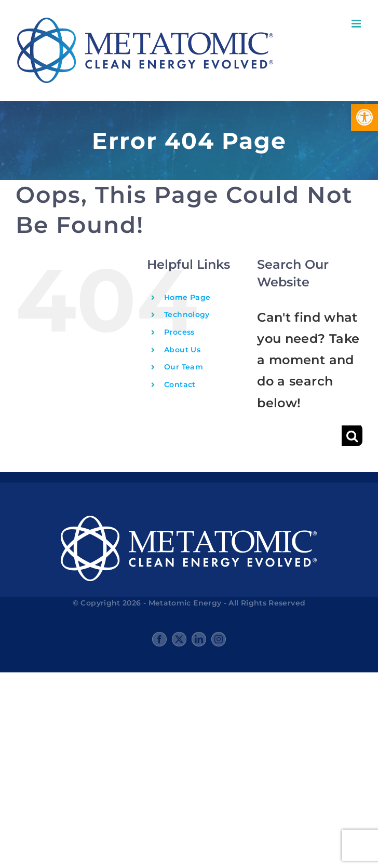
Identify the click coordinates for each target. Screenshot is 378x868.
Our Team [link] (184, 367)
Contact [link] (180, 384)
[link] (365, 117)
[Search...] (299, 436)
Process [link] (179, 332)
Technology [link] (187, 314)
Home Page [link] (187, 297)
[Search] (352, 436)
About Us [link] (182, 350)
